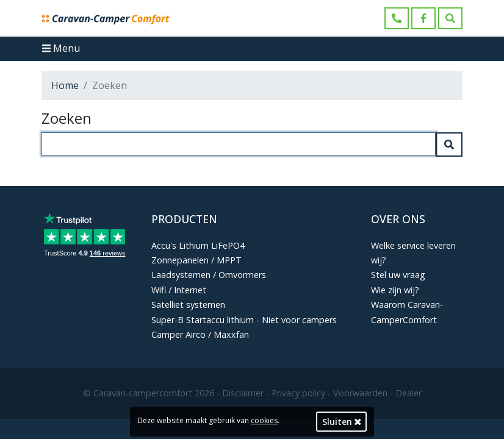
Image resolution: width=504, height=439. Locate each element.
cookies (264, 420)
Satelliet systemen (188, 305)
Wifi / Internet (179, 290)
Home (65, 85)
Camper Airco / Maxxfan (200, 334)
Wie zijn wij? (395, 290)
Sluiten (342, 422)
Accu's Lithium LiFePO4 (198, 245)
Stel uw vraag (398, 275)
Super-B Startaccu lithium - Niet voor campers (244, 320)
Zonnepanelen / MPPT (196, 260)
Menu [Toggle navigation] (61, 48)
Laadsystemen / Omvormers (209, 275)
